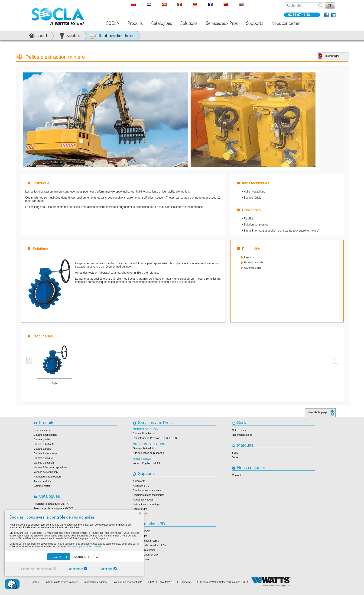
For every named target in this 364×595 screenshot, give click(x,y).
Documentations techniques (149, 495)
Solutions (189, 23)
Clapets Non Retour (144, 433)
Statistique (106, 569)
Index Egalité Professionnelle (62, 582)
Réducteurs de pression (47, 477)
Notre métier (239, 430)
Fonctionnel (75, 569)
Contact (236, 475)
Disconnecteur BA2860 (146, 541)
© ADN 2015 (167, 582)
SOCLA (113, 23)
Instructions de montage (146, 504)
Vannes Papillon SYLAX (146, 463)
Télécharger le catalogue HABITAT (53, 508)
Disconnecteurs (42, 430)
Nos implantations (242, 435)
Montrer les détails (88, 557)
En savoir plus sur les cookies (85, 546)
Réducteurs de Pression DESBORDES (155, 438)
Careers (185, 582)
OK (330, 5)
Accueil (42, 36)
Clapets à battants (44, 444)
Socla (235, 453)
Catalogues (162, 23)
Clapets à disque (43, 458)
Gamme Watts (42, 486)
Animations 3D (141, 486)
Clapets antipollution (45, 435)
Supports (255, 23)
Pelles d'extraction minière (111, 36)
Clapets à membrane (45, 453)
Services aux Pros (222, 23)
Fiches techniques (143, 500)
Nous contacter (286, 23)
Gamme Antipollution (145, 448)
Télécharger (332, 56)
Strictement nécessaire (36, 569)
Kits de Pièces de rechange (148, 453)
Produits (135, 23)
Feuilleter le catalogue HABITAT (52, 504)
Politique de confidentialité (127, 582)
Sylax (235, 457)
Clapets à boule (42, 449)
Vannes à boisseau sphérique (50, 467)
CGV (151, 582)
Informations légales (95, 582)
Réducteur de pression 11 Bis (149, 545)
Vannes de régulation (46, 472)
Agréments (139, 481)
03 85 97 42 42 (299, 15)
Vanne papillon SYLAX (146, 555)
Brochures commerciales (147, 490)
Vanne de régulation (144, 550)
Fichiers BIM (140, 509)
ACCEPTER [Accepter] (59, 557)
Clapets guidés (42, 439)
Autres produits (42, 481)
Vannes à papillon (44, 463)
